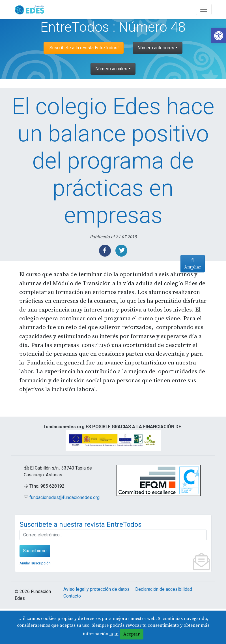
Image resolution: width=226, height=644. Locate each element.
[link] (219, 36)
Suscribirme (35, 586)
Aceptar (132, 634)
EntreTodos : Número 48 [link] (113, 27)
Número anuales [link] (111, 69)
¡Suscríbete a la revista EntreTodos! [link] (84, 48)
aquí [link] (114, 634)
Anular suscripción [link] (35, 598)
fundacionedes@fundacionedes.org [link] (64, 533)
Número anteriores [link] (156, 48)
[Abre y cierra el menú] (204, 9)
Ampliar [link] (191, 326)
